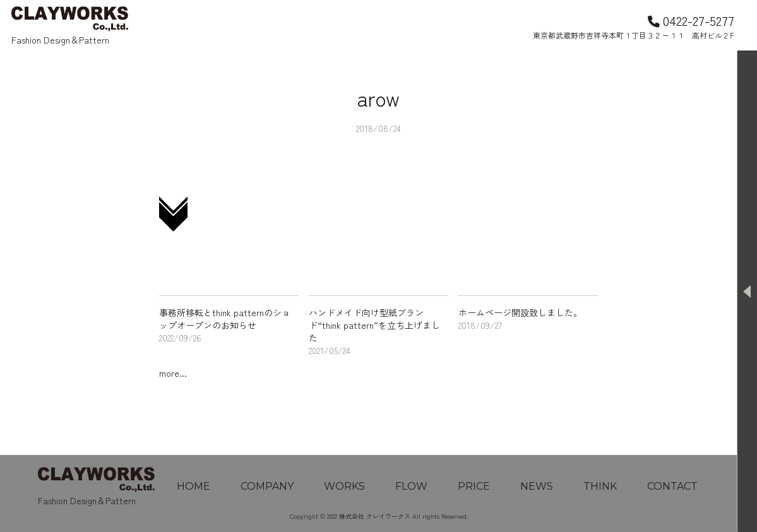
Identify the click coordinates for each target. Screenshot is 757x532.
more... (173, 373)
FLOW (411, 486)
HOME (194, 486)
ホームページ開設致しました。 (520, 312)
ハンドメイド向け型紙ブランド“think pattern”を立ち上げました (374, 325)
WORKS (344, 486)
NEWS (537, 486)
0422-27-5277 (691, 20)
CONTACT (672, 486)
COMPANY (267, 486)
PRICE (474, 486)
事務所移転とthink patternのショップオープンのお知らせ (225, 319)
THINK (600, 486)
